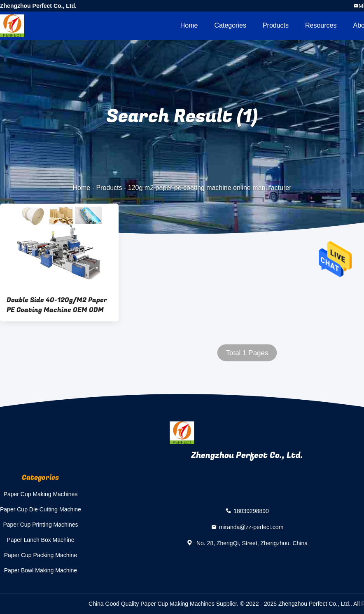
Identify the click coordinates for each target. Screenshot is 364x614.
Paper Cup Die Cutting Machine (41, 509)
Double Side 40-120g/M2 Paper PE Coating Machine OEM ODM (57, 305)
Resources (321, 25)
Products (276, 25)
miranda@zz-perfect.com (251, 527)
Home (189, 25)
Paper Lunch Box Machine (40, 540)
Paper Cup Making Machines (41, 494)
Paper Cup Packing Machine (41, 555)
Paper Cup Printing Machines (40, 525)
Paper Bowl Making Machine (41, 570)
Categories (230, 25)
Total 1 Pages (247, 353)
